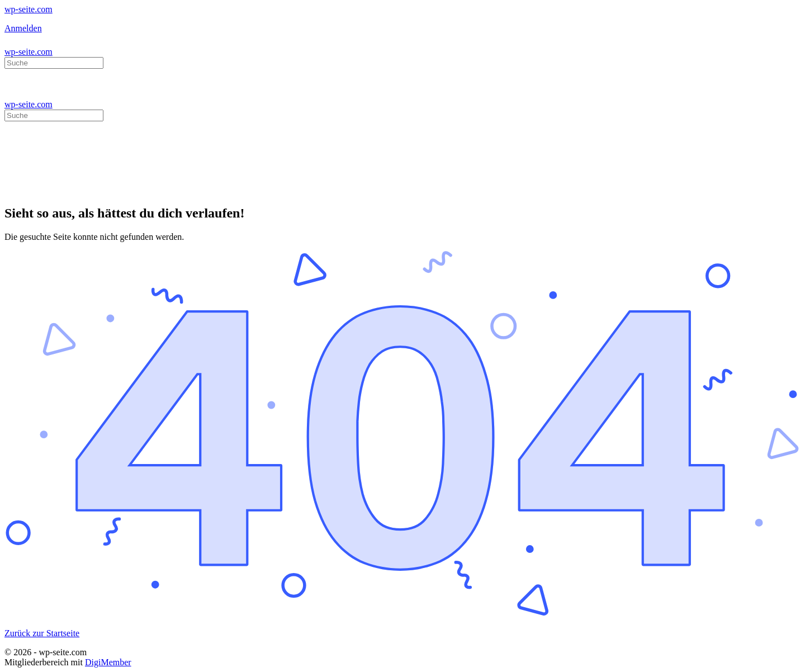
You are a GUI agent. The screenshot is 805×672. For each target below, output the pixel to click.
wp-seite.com (29, 9)
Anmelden (23, 28)
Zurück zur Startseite (42, 633)
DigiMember (108, 662)
